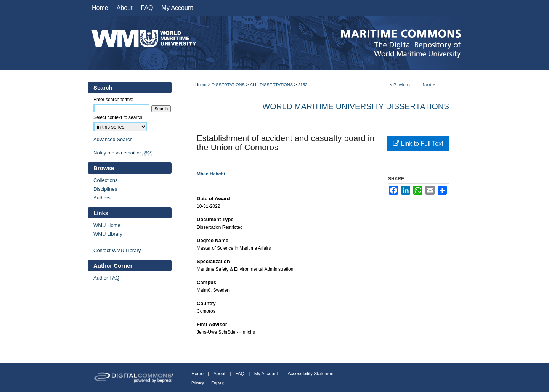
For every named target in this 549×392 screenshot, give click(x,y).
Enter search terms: (113, 100)
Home (201, 85)
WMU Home (107, 225)
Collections (106, 180)
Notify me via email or (123, 153)
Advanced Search (113, 139)
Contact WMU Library (117, 250)
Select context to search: (118, 117)
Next (427, 85)
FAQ (240, 374)
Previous (402, 85)
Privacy (198, 383)
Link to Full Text (418, 144)
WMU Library (108, 234)
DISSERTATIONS (228, 85)
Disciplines (105, 189)
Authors (102, 198)
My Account (266, 374)
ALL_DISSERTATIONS (271, 85)
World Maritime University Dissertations (356, 106)
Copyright (219, 383)
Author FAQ (106, 278)
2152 (303, 85)
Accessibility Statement (311, 374)
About (219, 374)
